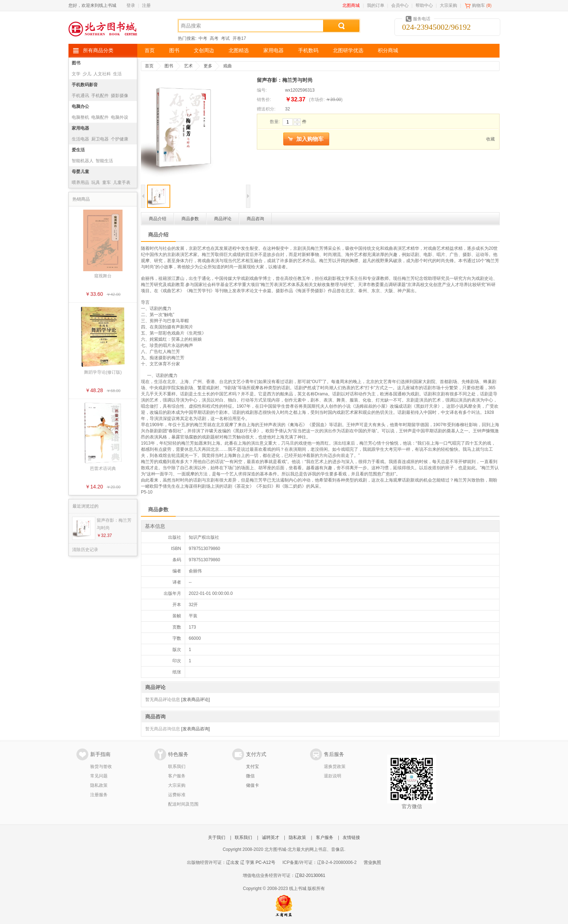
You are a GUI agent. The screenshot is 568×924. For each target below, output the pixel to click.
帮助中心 (424, 5)
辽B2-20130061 (310, 875)
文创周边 (204, 51)
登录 (131, 5)
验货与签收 (101, 766)
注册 (146, 5)
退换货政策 (335, 766)
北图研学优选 (348, 51)
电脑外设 (120, 117)
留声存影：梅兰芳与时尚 (114, 524)
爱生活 (78, 150)
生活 (117, 74)
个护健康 (120, 139)
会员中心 (400, 5)
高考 (214, 38)
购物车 (479, 5)
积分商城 (388, 51)
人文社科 (102, 74)
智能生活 (104, 161)
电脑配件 (100, 117)
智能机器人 (83, 161)
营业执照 (372, 862)
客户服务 (177, 776)
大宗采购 (448, 5)
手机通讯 (80, 96)
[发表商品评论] (195, 700)
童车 (106, 182)
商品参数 (190, 219)
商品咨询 (255, 219)
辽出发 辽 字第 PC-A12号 (251, 862)
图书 (174, 51)
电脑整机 (80, 117)
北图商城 (351, 5)
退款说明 (333, 776)
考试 (225, 38)
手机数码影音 (85, 85)
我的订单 (376, 5)
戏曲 (227, 66)
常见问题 (99, 776)
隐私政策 (99, 785)
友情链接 (351, 837)
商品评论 (223, 219)
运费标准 (177, 795)
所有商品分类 (98, 51)
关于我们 (217, 837)
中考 (203, 38)
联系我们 (177, 766)
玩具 (96, 182)
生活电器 (80, 139)
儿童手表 (122, 182)
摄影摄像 (120, 96)
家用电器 (273, 51)
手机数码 (308, 51)
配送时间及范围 (183, 804)
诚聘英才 (271, 837)
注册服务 (99, 795)
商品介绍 (158, 219)
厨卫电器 (100, 139)
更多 (208, 66)
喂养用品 (80, 182)
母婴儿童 (80, 172)
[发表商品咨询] (195, 729)
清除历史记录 (85, 550)
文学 (76, 74)
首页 (150, 51)
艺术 (188, 66)
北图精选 (239, 51)
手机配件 (100, 96)
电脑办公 (80, 106)
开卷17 (239, 38)
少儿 (87, 74)
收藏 (490, 139)
